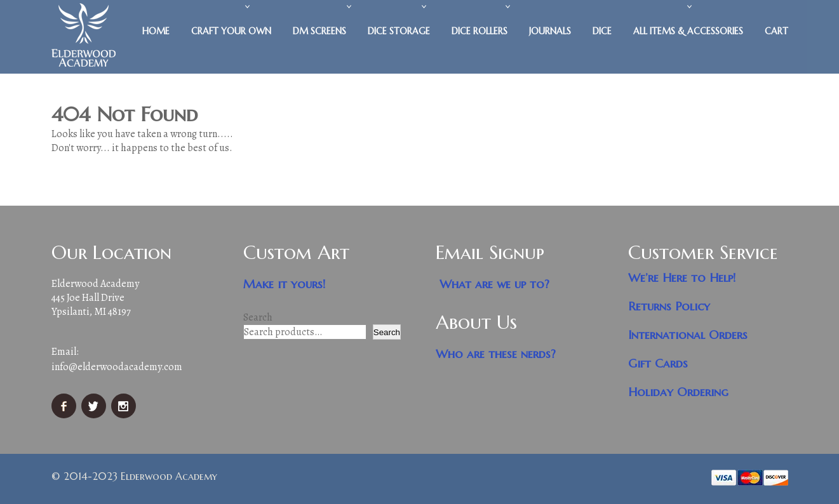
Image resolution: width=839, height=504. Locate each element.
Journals (550, 31)
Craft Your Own (231, 31)
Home (156, 31)
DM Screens (319, 31)
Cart (776, 31)
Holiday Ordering (678, 392)
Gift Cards (658, 363)
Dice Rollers (480, 31)
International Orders (688, 335)
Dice (602, 31)
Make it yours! (285, 284)
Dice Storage (399, 31)
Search (258, 317)
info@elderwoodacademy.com (117, 367)
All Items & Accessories (688, 31)
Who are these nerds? (496, 354)
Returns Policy (669, 306)
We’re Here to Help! (682, 278)
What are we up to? (494, 284)
